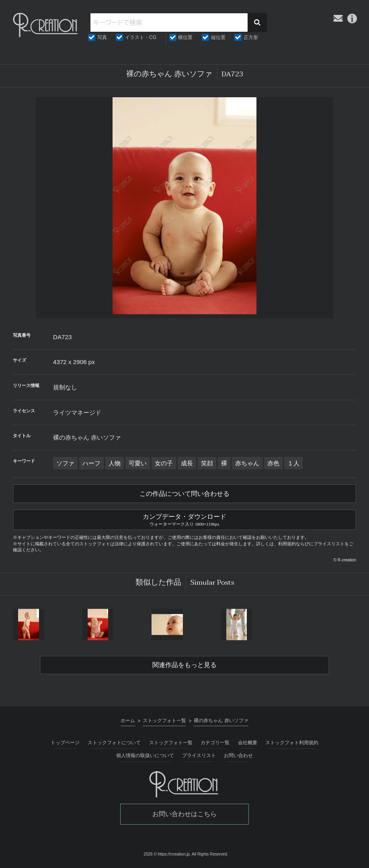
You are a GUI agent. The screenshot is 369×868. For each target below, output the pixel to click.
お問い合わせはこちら (184, 814)
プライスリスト (199, 755)
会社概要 (248, 743)
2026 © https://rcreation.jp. (167, 854)
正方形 (251, 37)
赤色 (273, 463)
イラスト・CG (141, 37)
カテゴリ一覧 (215, 743)
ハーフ (91, 463)
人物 (115, 463)
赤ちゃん (247, 463)
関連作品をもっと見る (184, 665)
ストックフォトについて (114, 743)
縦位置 (218, 37)
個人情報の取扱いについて (145, 755)
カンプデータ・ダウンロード (184, 519)
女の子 (164, 463)
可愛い (138, 463)
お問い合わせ (238, 755)
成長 (187, 463)
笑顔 (207, 463)
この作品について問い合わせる (184, 494)
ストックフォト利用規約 (292, 743)
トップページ (65, 743)
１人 (293, 463)
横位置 (185, 37)
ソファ (65, 463)
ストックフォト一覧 (171, 743)
